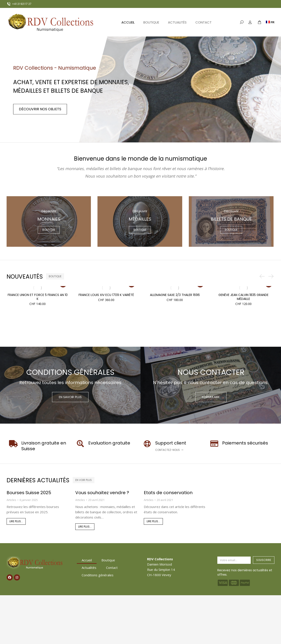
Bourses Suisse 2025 (29, 493)
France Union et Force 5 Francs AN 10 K (38, 297)
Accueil (87, 560)
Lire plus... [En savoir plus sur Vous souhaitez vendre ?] (85, 527)
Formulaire (211, 397)
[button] (262, 276)
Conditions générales (98, 575)
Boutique (108, 560)
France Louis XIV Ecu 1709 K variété (106, 295)
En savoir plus (70, 397)
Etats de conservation (168, 493)
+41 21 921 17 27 (19, 4)
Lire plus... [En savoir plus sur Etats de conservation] (153, 521)
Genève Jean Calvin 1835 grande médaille (243, 297)
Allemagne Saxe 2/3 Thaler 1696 (175, 295)
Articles (11, 500)
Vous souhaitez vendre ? (102, 493)
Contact (112, 568)
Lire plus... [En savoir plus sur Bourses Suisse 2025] (16, 521)
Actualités (89, 568)
